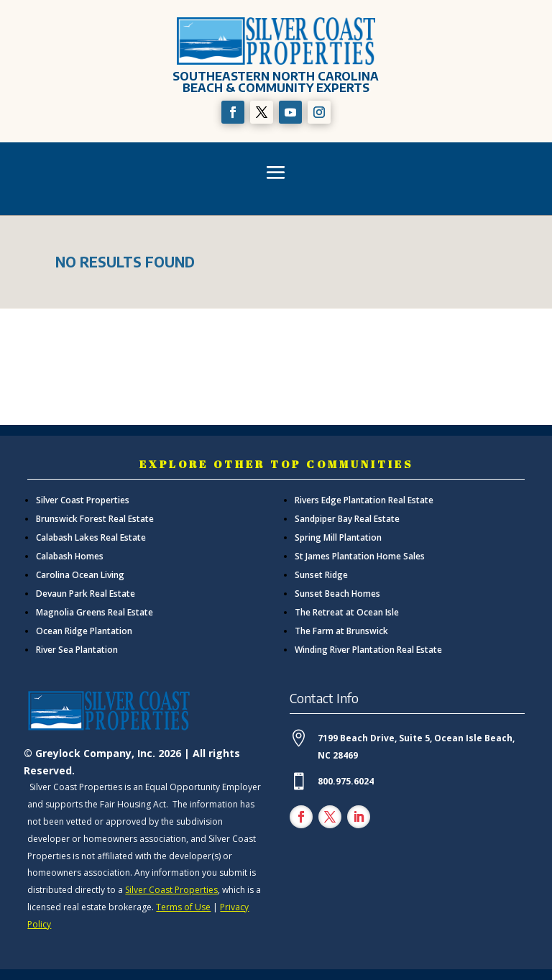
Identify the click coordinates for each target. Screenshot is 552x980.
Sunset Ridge (321, 575)
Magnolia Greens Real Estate (95, 612)
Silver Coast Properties (83, 500)
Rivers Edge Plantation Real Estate (364, 500)
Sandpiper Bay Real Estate (347, 519)
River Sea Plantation (77, 650)
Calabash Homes (70, 556)
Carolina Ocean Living (80, 575)
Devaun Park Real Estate (86, 594)
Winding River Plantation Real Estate (368, 650)
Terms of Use (183, 907)
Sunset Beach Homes (337, 594)
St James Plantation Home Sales (360, 556)
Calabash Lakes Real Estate (91, 537)
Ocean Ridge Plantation (84, 631)
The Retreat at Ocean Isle (347, 612)
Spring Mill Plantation (338, 537)
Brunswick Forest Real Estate (95, 519)
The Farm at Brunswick (341, 631)
